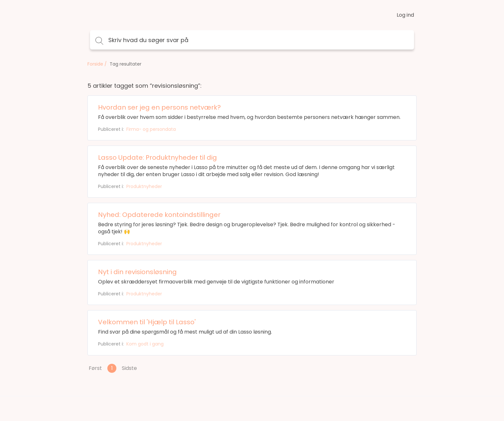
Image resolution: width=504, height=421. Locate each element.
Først (95, 368)
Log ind (405, 15)
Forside (95, 64)
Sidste (129, 368)
